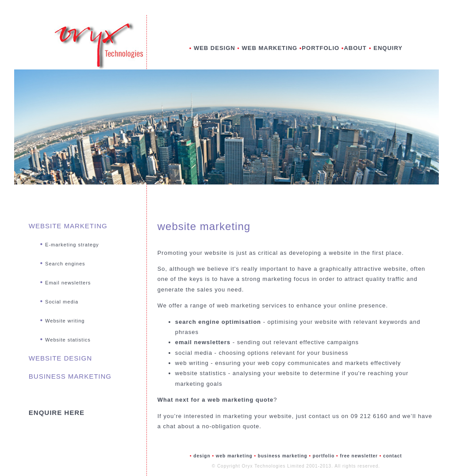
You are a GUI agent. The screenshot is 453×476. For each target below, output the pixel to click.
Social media (62, 302)
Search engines (65, 264)
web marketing (235, 456)
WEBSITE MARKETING (68, 226)
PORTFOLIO (321, 48)
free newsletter (359, 456)
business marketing (284, 456)
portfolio (324, 456)
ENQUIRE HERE (57, 413)
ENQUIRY (388, 48)
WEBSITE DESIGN (60, 358)
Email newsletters (68, 283)
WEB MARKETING (271, 48)
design (202, 456)
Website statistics (68, 340)
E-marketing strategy (72, 245)
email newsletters (203, 342)
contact (393, 456)
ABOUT (356, 48)
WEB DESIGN (215, 48)
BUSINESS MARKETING (70, 376)
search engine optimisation (218, 322)
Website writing (65, 321)
